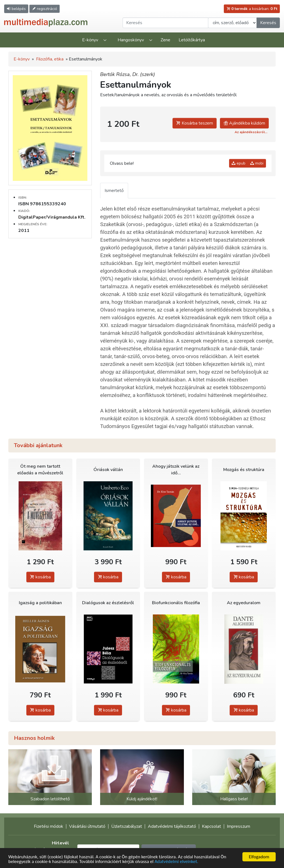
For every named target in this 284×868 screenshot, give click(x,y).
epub (239, 163)
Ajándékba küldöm (244, 123)
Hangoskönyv (131, 40)
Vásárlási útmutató (87, 826)
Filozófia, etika (50, 59)
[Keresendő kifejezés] (165, 23)
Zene (165, 40)
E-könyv (90, 40)
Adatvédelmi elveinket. (176, 862)
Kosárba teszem (195, 123)
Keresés (268, 23)
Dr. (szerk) (144, 74)
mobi (257, 163)
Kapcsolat (211, 826)
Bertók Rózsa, (116, 74)
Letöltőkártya (192, 40)
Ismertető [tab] (114, 191)
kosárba (40, 577)
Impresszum (239, 826)
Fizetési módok (49, 826)
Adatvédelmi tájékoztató (172, 826)
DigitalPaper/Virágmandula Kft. (52, 217)
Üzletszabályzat (127, 826)
